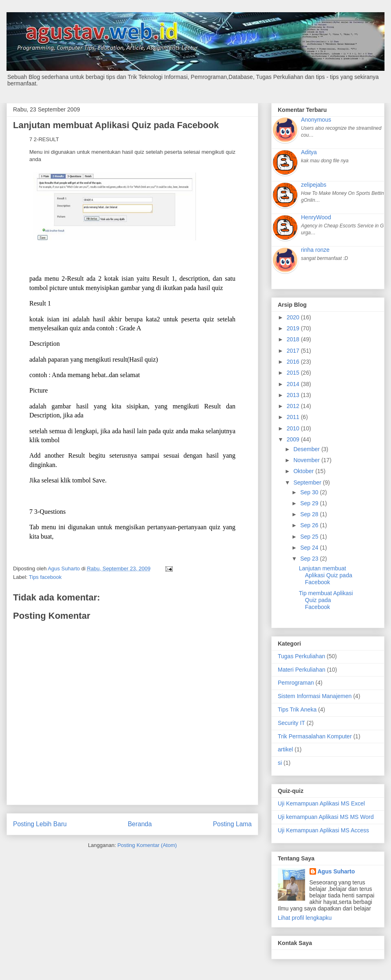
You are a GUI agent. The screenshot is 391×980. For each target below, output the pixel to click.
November (307, 460)
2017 (294, 351)
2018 (294, 339)
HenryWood (316, 217)
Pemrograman (296, 683)
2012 (294, 406)
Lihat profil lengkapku (305, 918)
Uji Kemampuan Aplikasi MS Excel (321, 803)
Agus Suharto (336, 871)
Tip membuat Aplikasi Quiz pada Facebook (326, 600)
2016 (294, 362)
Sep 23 (310, 559)
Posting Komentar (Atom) (147, 845)
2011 (294, 417)
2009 (294, 439)
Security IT (291, 723)
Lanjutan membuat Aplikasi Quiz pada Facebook (326, 575)
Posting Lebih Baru (40, 824)
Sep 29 (310, 503)
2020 (294, 317)
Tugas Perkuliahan (301, 656)
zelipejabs (314, 185)
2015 (294, 373)
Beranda (140, 824)
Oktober (304, 471)
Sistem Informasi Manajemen (315, 696)
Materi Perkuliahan (302, 670)
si (280, 763)
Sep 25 (310, 537)
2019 (294, 328)
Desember (307, 449)
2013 (294, 395)
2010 (294, 428)
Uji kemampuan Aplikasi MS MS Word (326, 817)
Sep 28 (310, 514)
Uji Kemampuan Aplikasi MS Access (323, 830)
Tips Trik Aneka (297, 709)
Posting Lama (232, 824)
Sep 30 (310, 492)
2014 (294, 384)
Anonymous (316, 120)
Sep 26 (310, 525)
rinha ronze (315, 250)
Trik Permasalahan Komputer (315, 736)
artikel (285, 749)
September (308, 482)
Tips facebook (45, 577)
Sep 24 (310, 548)
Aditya (309, 152)
